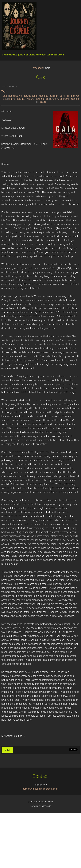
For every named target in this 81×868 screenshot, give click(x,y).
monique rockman (48, 96)
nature (31, 99)
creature (42, 102)
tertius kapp (31, 96)
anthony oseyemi (60, 99)
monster (75, 99)
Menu (73, 6)
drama (12, 99)
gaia (5, 96)
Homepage (37, 68)
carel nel (64, 96)
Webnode (46, 806)
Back (8, 750)
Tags (4, 91)
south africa (42, 99)
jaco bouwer (16, 96)
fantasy (21, 99)
